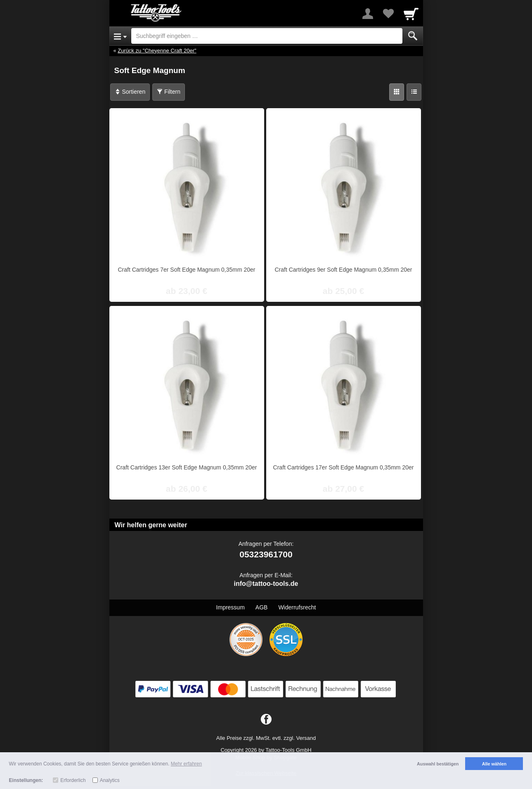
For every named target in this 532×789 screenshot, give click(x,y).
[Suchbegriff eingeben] (267, 36)
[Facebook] (266, 720)
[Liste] (414, 92)
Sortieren (130, 92)
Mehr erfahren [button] (186, 764)
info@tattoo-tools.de (266, 584)
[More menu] (368, 14)
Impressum (231, 607)
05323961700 (266, 554)
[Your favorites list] (388, 14)
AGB (262, 607)
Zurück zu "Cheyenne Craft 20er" (157, 51)
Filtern (169, 92)
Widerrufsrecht (297, 607)
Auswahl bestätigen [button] (438, 764)
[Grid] (397, 92)
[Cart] (411, 14)
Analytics (110, 780)
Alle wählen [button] (494, 764)
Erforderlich (73, 780)
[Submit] (413, 36)
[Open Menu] (120, 36)
